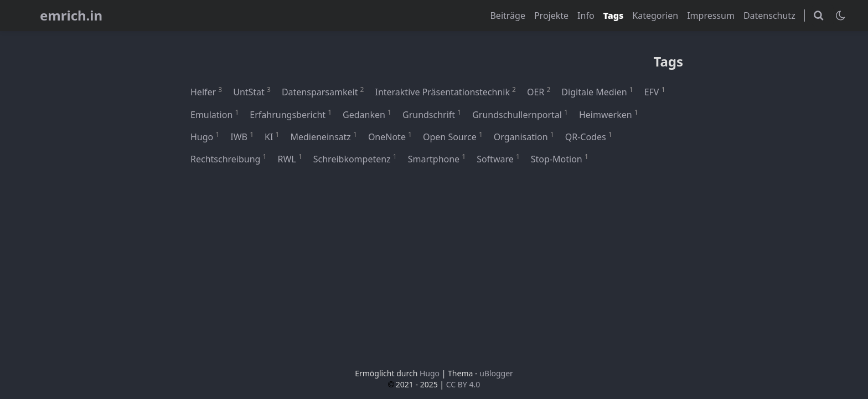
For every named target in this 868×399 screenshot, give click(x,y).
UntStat (252, 91)
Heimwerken (609, 114)
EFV (655, 91)
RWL (290, 158)
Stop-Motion (560, 158)
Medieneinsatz (323, 136)
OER (539, 91)
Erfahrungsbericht (291, 114)
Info (586, 16)
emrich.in (71, 15)
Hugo (205, 136)
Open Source (453, 136)
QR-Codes (589, 136)
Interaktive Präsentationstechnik (445, 91)
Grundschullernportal (520, 114)
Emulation (215, 114)
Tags (614, 16)
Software (498, 158)
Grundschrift (432, 114)
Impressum (711, 16)
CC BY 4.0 (463, 384)
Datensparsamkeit (323, 91)
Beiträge (507, 16)
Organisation (524, 136)
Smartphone (437, 158)
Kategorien (655, 16)
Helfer (206, 91)
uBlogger (496, 373)
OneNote (390, 136)
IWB (242, 136)
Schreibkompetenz (355, 158)
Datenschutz (769, 16)
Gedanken (367, 114)
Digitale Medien (597, 91)
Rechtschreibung (228, 158)
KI (272, 136)
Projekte (551, 16)
